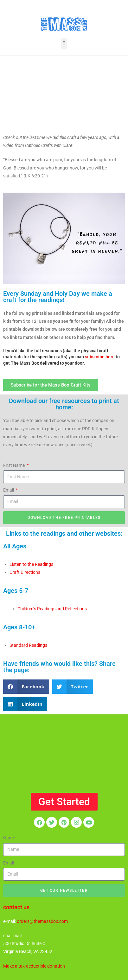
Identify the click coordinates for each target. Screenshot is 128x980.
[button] (64, 44)
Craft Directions (25, 572)
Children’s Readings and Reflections (52, 609)
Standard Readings (28, 645)
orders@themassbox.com (42, 921)
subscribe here (100, 357)
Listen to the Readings (31, 564)
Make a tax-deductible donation (34, 966)
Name (9, 838)
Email (9, 490)
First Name (14, 465)
